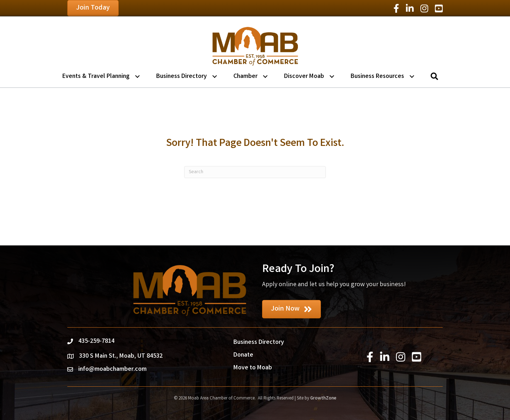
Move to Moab (253, 368)
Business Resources (377, 76)
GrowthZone (323, 399)
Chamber (245, 76)
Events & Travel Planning (96, 76)
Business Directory (182, 76)
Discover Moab (304, 76)
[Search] (255, 172)
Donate (243, 355)
